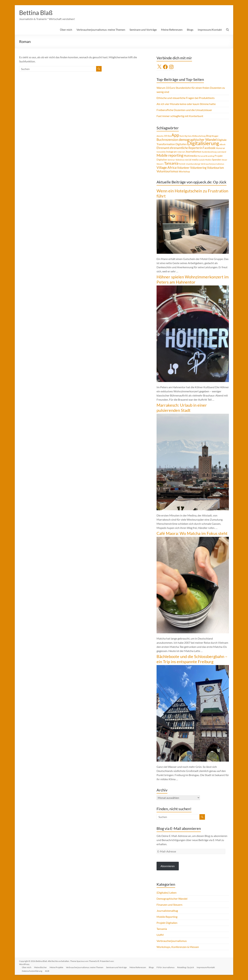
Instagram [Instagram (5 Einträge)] (172, 152)
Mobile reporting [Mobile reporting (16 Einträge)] (170, 155)
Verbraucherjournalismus (172, 941)
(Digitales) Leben (167, 893)
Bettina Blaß (36, 13)
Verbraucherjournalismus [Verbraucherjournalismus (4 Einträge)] (212, 164)
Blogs (190, 30)
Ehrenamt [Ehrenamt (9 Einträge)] (163, 148)
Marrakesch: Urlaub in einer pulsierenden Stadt (182, 408)
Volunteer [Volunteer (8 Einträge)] (183, 168)
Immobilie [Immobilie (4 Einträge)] (161, 152)
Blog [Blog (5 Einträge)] (209, 136)
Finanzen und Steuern (169, 905)
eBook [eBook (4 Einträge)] (223, 144)
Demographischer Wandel (172, 899)
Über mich (66, 30)
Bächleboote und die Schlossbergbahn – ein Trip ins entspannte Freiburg (192, 659)
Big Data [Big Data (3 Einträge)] (188, 136)
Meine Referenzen (172, 30)
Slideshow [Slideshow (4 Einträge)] (180, 160)
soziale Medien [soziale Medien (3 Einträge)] (205, 160)
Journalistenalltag (167, 911)
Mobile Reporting (167, 917)
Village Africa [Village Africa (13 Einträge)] (167, 167)
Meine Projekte (56, 967)
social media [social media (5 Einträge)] (192, 160)
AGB (47, 971)
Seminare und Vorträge (143, 30)
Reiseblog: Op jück (186, 967)
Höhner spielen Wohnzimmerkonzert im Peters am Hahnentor (193, 279)
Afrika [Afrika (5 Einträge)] (167, 136)
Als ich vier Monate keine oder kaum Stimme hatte (186, 104)
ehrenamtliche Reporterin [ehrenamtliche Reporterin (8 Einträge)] (186, 148)
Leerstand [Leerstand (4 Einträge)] (222, 152)
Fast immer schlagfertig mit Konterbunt (180, 116)
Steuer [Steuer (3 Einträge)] (224, 160)
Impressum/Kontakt (210, 30)
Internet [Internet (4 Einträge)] (181, 152)
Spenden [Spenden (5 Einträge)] (217, 160)
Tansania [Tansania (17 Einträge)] (171, 163)
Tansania (162, 929)
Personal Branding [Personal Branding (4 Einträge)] (206, 156)
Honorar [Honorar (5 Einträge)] (220, 148)
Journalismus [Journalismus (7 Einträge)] (193, 151)
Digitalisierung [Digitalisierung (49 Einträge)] (203, 143)
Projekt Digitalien (167, 923)
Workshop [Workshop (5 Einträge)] (184, 171)
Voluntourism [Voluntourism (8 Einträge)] (215, 168)
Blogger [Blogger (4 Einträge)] (215, 136)
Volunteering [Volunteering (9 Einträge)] (198, 168)
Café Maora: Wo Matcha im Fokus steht (192, 533)
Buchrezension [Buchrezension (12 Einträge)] (167, 140)
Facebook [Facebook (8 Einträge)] (209, 148)
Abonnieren (168, 866)
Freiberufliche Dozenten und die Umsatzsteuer (184, 110)
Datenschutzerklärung (32, 971)
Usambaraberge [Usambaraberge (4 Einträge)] (193, 164)
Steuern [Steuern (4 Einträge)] (160, 164)
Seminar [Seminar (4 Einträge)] (171, 160)
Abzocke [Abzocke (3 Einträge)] (160, 136)
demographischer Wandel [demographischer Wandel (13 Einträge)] (198, 139)
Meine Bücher (40, 967)
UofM (160, 935)
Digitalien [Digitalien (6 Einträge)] (181, 144)
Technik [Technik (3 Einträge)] (182, 164)
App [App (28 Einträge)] (175, 135)
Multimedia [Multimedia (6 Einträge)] (190, 156)
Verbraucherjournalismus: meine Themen (101, 30)
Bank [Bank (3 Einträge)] (182, 136)
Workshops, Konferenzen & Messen (178, 947)
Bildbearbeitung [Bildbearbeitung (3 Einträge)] (199, 136)
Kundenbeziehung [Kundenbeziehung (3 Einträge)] (209, 152)
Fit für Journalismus (166, 967)
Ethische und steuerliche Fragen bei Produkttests (186, 98)
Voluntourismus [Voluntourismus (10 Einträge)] (167, 171)
